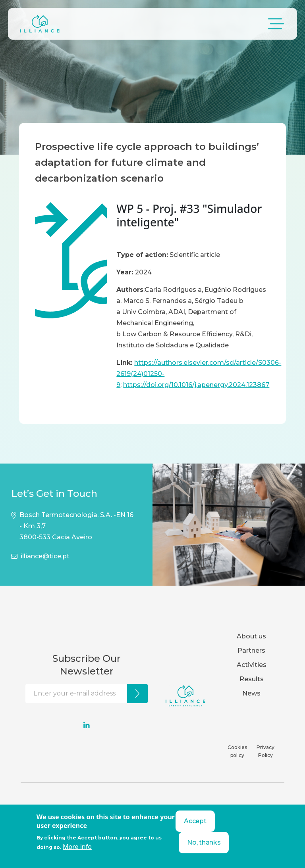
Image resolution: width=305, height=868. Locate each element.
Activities (252, 665)
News (251, 693)
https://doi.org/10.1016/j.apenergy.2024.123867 (196, 385)
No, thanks (204, 842)
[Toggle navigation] (276, 24)
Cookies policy (237, 751)
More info (77, 847)
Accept (195, 821)
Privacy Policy (265, 751)
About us (251, 636)
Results (252, 679)
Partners (251, 651)
